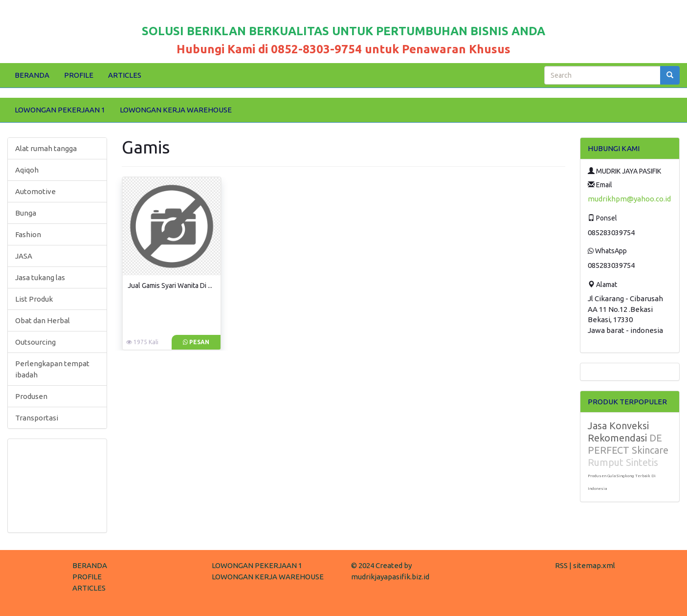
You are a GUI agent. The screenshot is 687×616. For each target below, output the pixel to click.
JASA (24, 256)
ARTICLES (125, 75)
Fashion (28, 234)
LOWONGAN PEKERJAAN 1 (60, 110)
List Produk (34, 299)
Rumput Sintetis (623, 462)
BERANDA (32, 75)
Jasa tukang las (40, 277)
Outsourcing (35, 342)
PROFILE (79, 75)
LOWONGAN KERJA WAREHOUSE (176, 110)
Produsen (31, 396)
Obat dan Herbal (43, 320)
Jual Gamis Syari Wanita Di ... (170, 286)
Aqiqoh (27, 170)
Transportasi (37, 418)
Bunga (26, 213)
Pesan (196, 342)
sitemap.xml (594, 565)
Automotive (35, 191)
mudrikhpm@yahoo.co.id (629, 199)
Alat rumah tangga (46, 148)
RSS (561, 565)
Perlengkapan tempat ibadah (52, 369)
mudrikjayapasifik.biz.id (390, 577)
